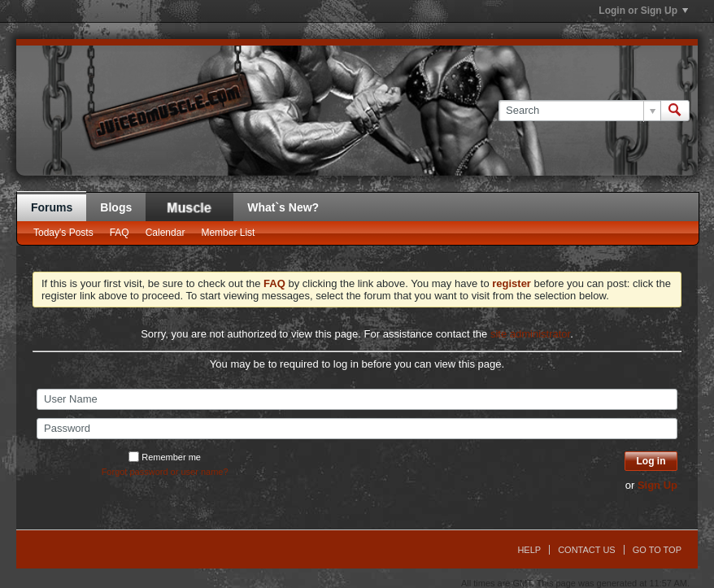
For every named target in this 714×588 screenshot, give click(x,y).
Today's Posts (63, 233)
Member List (228, 233)
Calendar (165, 233)
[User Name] (357, 399)
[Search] (579, 111)
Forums (52, 207)
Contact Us (587, 550)
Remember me (165, 457)
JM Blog (189, 207)
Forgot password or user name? (165, 472)
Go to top (657, 550)
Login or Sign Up (643, 11)
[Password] (357, 429)
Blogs (116, 207)
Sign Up (657, 485)
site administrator (530, 334)
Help (529, 550)
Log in (651, 461)
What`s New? (283, 207)
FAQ (120, 233)
